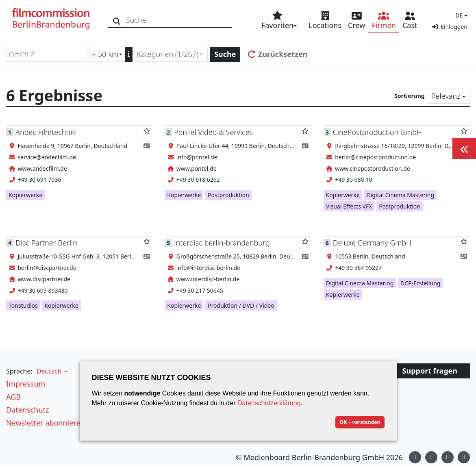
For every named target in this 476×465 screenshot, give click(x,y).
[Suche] (117, 20)
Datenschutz (27, 410)
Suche (225, 54)
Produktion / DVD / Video (241, 305)
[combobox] (171, 54)
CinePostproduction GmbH (377, 132)
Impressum (26, 384)
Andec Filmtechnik (46, 132)
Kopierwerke (25, 195)
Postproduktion (228, 195)
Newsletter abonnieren (46, 423)
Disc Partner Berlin (46, 243)
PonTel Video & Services (213, 132)
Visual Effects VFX (349, 206)
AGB (13, 397)
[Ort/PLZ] (47, 54)
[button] (460, 15)
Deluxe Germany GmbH (372, 243)
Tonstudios (23, 305)
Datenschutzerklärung (269, 403)
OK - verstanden (360, 422)
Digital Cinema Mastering (400, 195)
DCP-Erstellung (420, 283)
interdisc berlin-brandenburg (222, 243)
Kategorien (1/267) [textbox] (168, 54)
